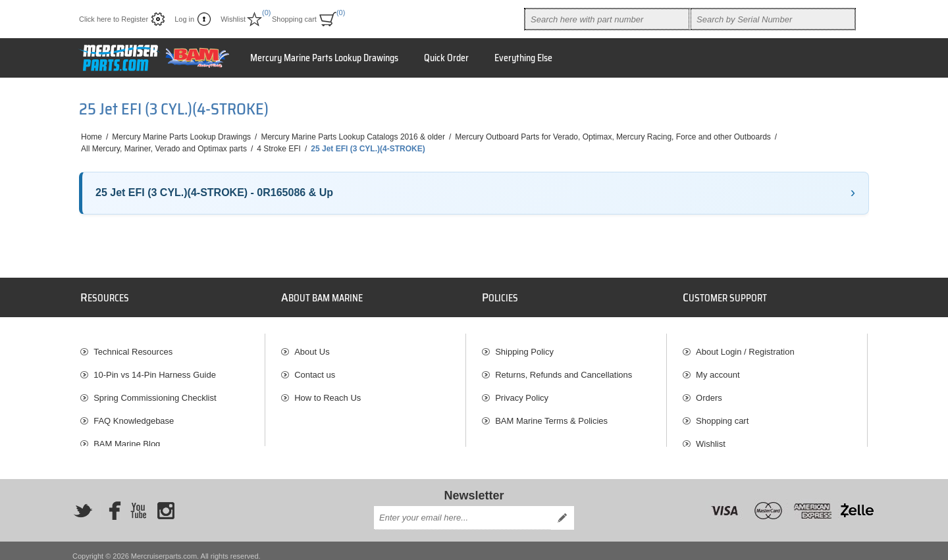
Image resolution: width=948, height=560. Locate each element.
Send (562, 507)
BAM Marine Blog (127, 437)
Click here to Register (114, 19)
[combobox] (607, 19)
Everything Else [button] (523, 58)
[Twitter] (83, 500)
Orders (709, 391)
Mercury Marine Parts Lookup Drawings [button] (324, 58)
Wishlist (711, 437)
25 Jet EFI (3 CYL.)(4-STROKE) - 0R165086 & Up (214, 192)
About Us (312, 345)
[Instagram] (166, 500)
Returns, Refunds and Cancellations (564, 368)
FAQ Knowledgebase (134, 414)
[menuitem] (172, 345)
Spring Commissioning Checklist (155, 391)
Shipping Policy (524, 345)
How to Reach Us (328, 391)
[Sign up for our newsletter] (462, 507)
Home (92, 137)
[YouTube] (138, 500)
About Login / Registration (745, 345)
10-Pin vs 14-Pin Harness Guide (155, 368)
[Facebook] (111, 500)
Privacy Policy (522, 391)
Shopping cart (722, 414)
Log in (184, 19)
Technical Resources (133, 345)
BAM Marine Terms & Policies (551, 414)
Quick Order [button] (446, 58)
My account (718, 368)
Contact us (315, 368)
